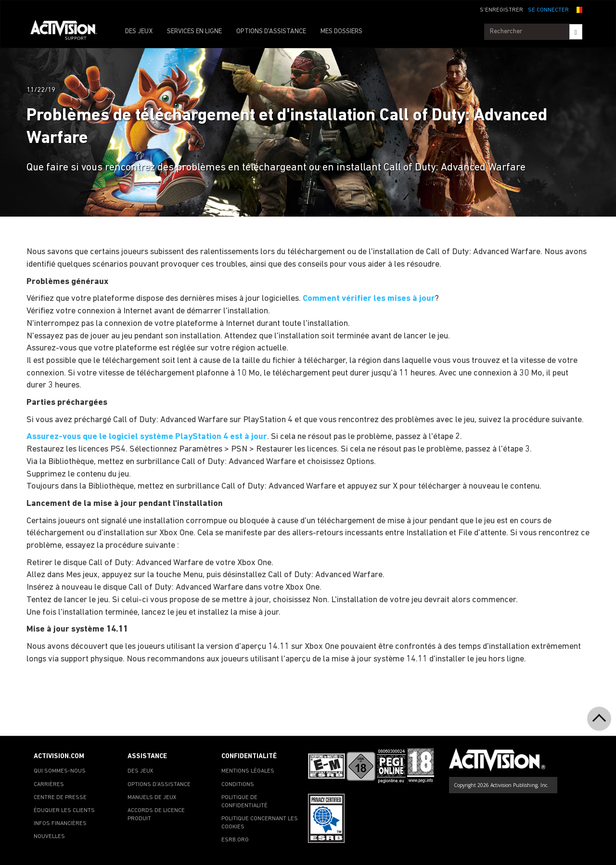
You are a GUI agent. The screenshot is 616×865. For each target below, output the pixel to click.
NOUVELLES (49, 837)
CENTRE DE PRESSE (60, 798)
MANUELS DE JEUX (152, 798)
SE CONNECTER (548, 10)
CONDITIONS (238, 785)
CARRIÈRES (49, 785)
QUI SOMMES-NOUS (60, 771)
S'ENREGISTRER (501, 10)
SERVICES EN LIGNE (194, 32)
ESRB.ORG (235, 840)
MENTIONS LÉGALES (248, 771)
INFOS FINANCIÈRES (60, 824)
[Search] (576, 32)
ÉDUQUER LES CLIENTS (64, 811)
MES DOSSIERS (341, 32)
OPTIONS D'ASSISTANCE (271, 32)
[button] (578, 9)
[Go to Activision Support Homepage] (69, 32)
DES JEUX (139, 32)
